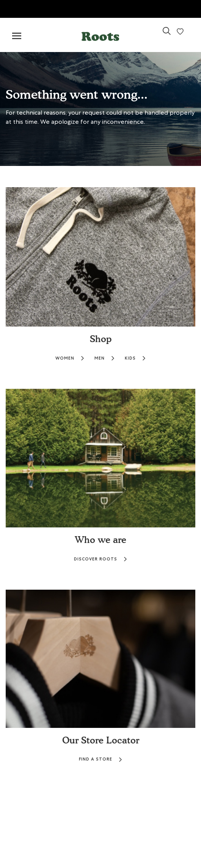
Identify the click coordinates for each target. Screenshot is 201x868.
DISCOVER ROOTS (101, 559)
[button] (100, 35)
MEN (105, 358)
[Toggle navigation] (17, 36)
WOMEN (70, 358)
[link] (167, 34)
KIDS (135, 358)
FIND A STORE (101, 759)
